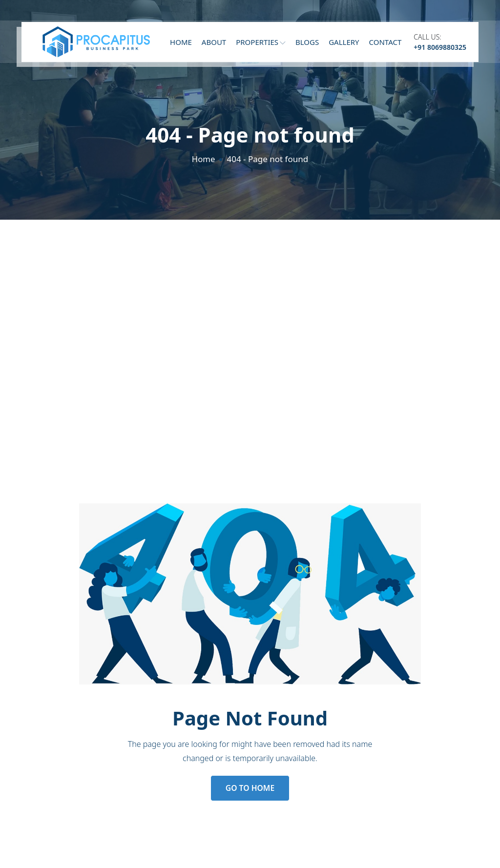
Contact (385, 44)
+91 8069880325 (440, 50)
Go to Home (250, 788)
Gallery (344, 44)
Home (181, 44)
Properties (261, 44)
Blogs (307, 44)
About (214, 44)
